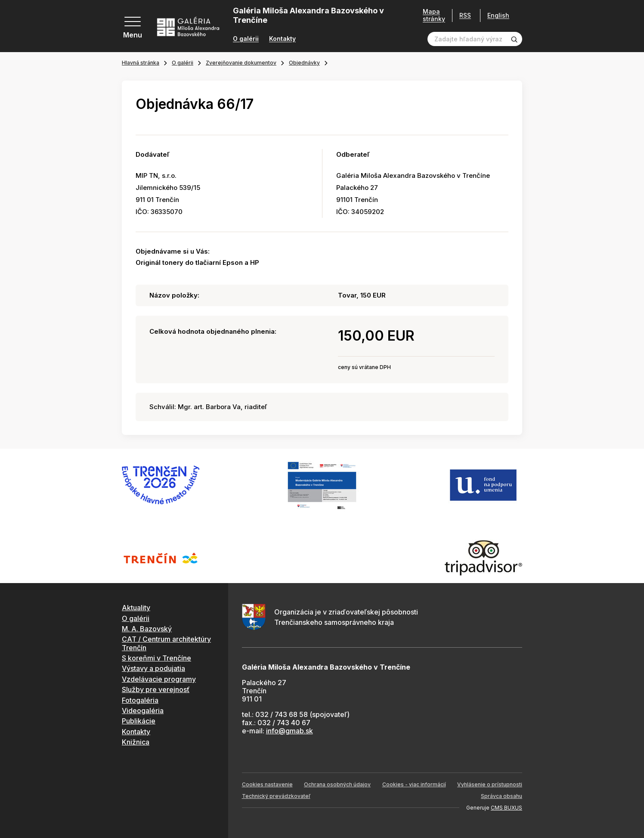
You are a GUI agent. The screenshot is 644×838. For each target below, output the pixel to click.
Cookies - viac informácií (414, 784)
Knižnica (136, 742)
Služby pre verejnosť (156, 689)
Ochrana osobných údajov (337, 784)
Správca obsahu (502, 796)
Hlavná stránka (141, 63)
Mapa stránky (431, 15)
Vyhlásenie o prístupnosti (490, 784)
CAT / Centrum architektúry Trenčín (166, 643)
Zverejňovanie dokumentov (241, 63)
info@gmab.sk (289, 731)
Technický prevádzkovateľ (276, 796)
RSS (462, 15)
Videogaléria (143, 711)
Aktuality (136, 608)
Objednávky (304, 63)
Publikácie (139, 721)
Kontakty (282, 39)
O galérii (246, 39)
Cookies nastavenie (267, 784)
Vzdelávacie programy (159, 679)
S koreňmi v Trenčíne (156, 658)
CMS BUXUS (506, 808)
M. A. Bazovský (147, 629)
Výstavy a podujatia (153, 668)
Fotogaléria (140, 700)
